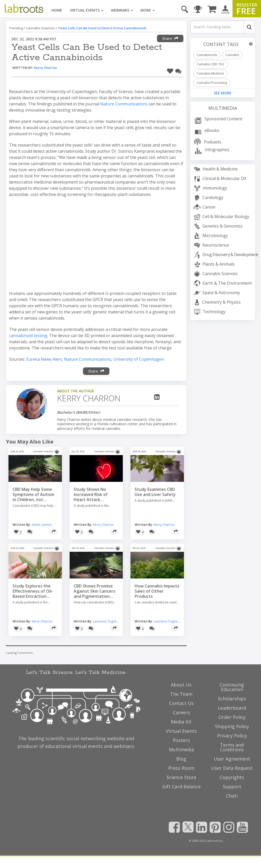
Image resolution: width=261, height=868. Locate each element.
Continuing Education (232, 687)
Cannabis (232, 55)
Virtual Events (87, 10)
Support (232, 786)
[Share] (53, 532)
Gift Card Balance (181, 786)
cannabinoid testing (28, 336)
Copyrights (232, 777)
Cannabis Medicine (211, 73)
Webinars (122, 10)
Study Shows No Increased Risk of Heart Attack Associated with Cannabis (91, 494)
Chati (232, 796)
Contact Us (181, 703)
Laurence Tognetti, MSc (110, 621)
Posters (181, 740)
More (148, 10)
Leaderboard (232, 708)
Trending (16, 28)
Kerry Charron (45, 68)
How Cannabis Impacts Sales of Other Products (157, 591)
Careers (181, 712)
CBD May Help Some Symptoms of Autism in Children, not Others (33, 494)
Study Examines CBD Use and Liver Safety (155, 492)
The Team (181, 694)
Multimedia (223, 108)
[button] (170, 70)
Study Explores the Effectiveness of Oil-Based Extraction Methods (33, 591)
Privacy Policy (232, 736)
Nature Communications (124, 104)
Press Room (181, 768)
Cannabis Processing (212, 83)
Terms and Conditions (232, 747)
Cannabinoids (207, 55)
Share (170, 38)
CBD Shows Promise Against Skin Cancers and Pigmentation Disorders (95, 591)
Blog (181, 759)
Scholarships (232, 699)
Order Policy (232, 717)
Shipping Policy (232, 726)
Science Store (181, 777)
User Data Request (232, 768)
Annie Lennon (42, 525)
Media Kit (181, 722)
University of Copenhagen (139, 359)
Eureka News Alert (44, 359)
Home (57, 10)
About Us (181, 685)
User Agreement (232, 759)
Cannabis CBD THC (211, 64)
